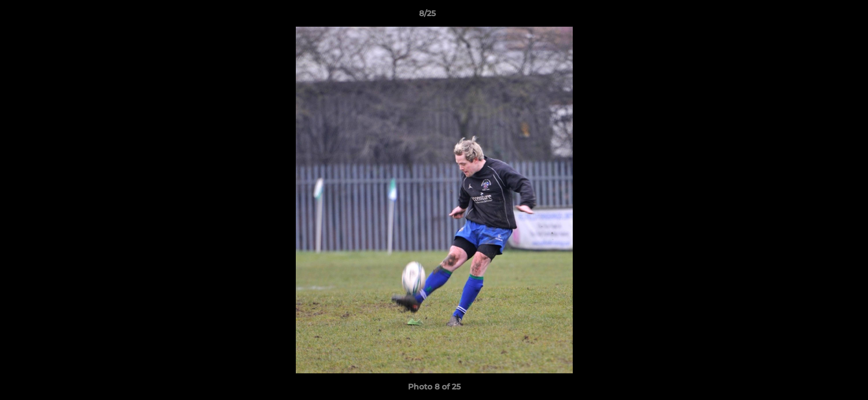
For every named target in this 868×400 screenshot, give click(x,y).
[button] (821, 16)
